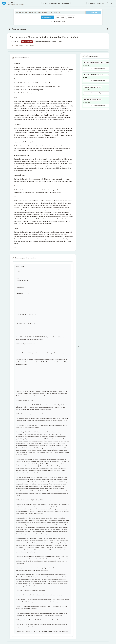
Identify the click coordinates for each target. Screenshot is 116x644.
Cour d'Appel (60, 17)
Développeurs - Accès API (96, 3)
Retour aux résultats (17, 29)
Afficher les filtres (58, 21)
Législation (71, 17)
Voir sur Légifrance (98, 68)
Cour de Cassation (47, 17)
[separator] (78, 347)
